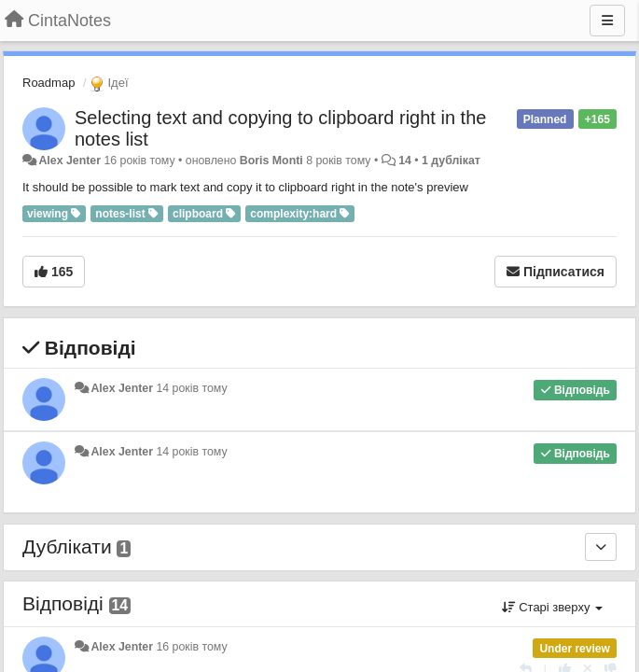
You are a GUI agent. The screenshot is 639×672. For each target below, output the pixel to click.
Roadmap (49, 83)
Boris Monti (271, 161)
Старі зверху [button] (552, 607)
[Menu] (607, 21)
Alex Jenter (69, 161)
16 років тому (191, 647)
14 (405, 161)
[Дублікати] (601, 547)
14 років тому (191, 388)
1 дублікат (451, 161)
